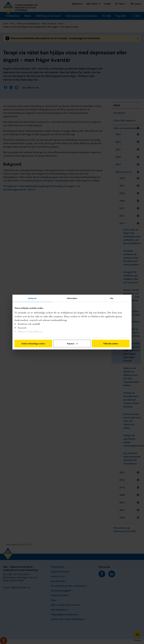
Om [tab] (112, 298)
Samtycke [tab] (32, 298)
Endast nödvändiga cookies (33, 343)
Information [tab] (72, 298)
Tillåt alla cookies (111, 343)
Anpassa (72, 343)
